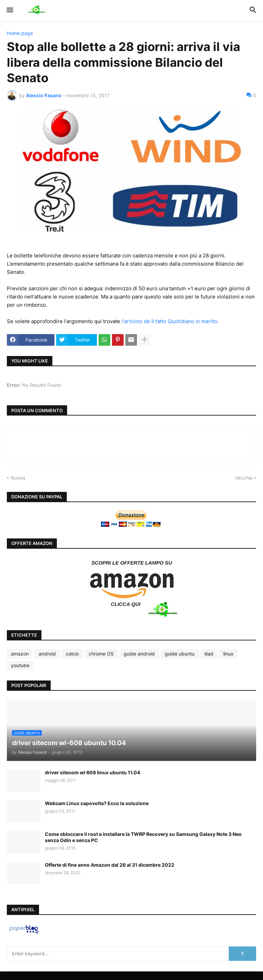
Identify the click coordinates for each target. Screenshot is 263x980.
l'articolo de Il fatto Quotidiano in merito (169, 321)
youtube (20, 665)
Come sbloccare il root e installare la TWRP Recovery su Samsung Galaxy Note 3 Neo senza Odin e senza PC (143, 837)
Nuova (18, 478)
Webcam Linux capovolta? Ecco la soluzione (97, 803)
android (47, 654)
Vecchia (244, 478)
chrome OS (101, 654)
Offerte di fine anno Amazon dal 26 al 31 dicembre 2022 (110, 865)
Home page (20, 33)
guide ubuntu (180, 654)
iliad (209, 654)
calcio (72, 654)
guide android (139, 654)
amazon (20, 654)
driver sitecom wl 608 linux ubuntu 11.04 (92, 772)
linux (228, 654)
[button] (9, 10)
